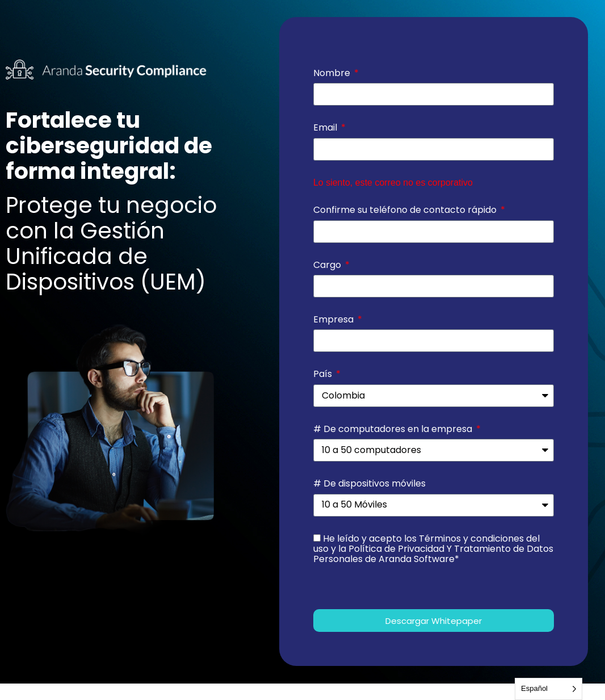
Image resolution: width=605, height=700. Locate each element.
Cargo (328, 265)
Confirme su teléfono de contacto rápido (406, 210)
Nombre (333, 73)
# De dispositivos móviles (369, 484)
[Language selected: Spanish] (549, 689)
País (324, 374)
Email (326, 128)
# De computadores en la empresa (394, 429)
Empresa (335, 320)
